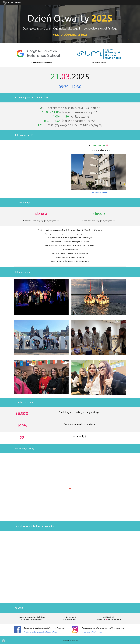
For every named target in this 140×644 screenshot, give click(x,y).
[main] (70, 24)
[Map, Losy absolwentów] (70, 567)
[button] (3, 641)
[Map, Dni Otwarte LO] (41, 169)
